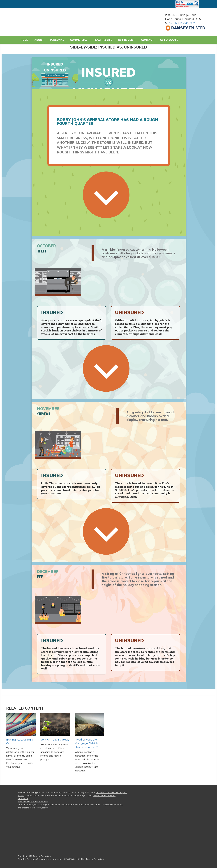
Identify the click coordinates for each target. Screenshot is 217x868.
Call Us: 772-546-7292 (185, 23)
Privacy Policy (24, 802)
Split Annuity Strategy (54, 740)
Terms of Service (40, 802)
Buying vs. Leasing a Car (21, 740)
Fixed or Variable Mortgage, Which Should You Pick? (86, 744)
